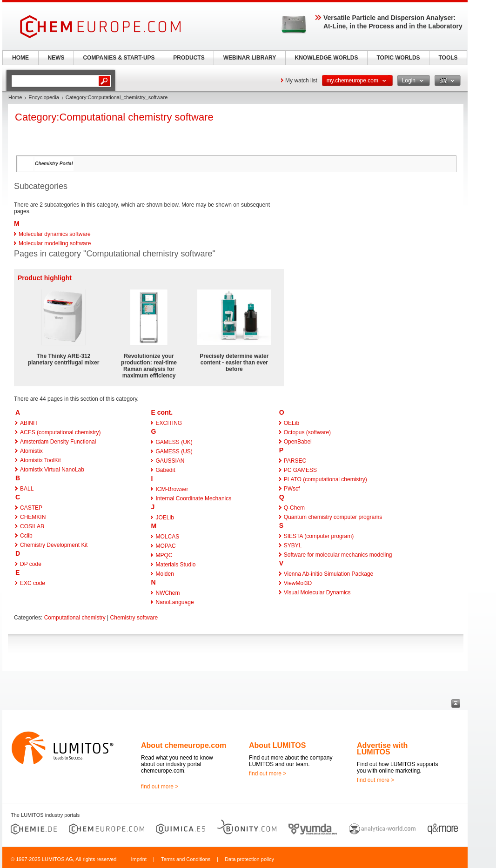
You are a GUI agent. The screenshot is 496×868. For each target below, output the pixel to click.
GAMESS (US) (174, 451)
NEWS (56, 58)
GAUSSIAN (170, 461)
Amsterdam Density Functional (58, 442)
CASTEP (31, 508)
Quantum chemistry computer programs (333, 517)
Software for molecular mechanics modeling (338, 555)
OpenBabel (298, 442)
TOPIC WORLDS (398, 58)
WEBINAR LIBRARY (250, 58)
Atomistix (31, 451)
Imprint (139, 859)
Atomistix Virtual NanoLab (52, 470)
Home (15, 97)
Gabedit (165, 470)
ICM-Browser (172, 489)
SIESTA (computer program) (319, 536)
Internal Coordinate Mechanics (193, 498)
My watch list (301, 81)
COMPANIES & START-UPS (119, 58)
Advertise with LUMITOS (382, 749)
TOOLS (448, 58)
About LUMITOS (277, 745)
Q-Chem (294, 508)
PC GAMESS (300, 470)
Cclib (26, 536)
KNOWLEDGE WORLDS (327, 58)
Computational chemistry (75, 618)
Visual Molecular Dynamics (317, 592)
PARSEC (295, 461)
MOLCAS (167, 537)
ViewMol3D (298, 583)
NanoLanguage (174, 602)
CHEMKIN (33, 517)
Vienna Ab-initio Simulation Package (329, 574)
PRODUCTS (189, 58)
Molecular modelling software (55, 243)
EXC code (33, 583)
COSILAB (32, 526)
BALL (27, 489)
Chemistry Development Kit (54, 545)
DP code (31, 564)
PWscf (292, 489)
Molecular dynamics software (55, 234)
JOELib (164, 518)
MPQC (164, 555)
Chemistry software (134, 618)
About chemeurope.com (184, 745)
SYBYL (293, 545)
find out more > (160, 787)
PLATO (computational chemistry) (325, 479)
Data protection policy (249, 859)
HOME (20, 58)
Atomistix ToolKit (40, 460)
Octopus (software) (307, 432)
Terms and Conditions (186, 859)
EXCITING (169, 423)
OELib (292, 423)
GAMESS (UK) (174, 442)
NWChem (168, 593)
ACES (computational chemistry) (60, 432)
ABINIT (29, 423)
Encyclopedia (44, 97)
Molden (164, 574)
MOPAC (165, 546)
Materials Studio (175, 565)
